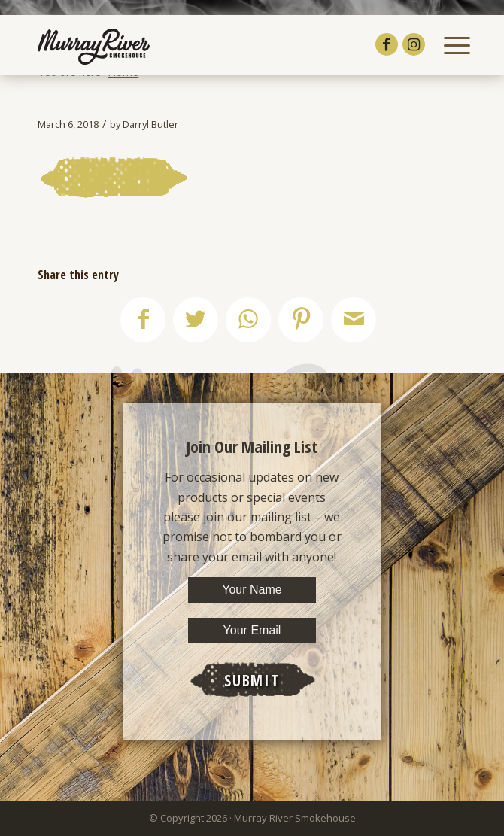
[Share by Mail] (354, 320)
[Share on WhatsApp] (248, 320)
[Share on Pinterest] (301, 320)
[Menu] (449, 45)
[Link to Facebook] (387, 44)
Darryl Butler (150, 124)
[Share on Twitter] (196, 320)
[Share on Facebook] (143, 320)
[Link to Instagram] (414, 44)
